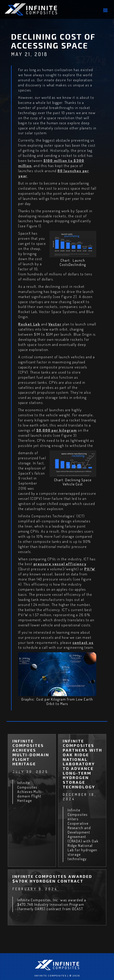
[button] (105, 10)
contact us (83, 642)
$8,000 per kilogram (57, 430)
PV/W (90, 569)
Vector (55, 324)
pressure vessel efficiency (60, 564)
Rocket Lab (29, 324)
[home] (38, 9)
